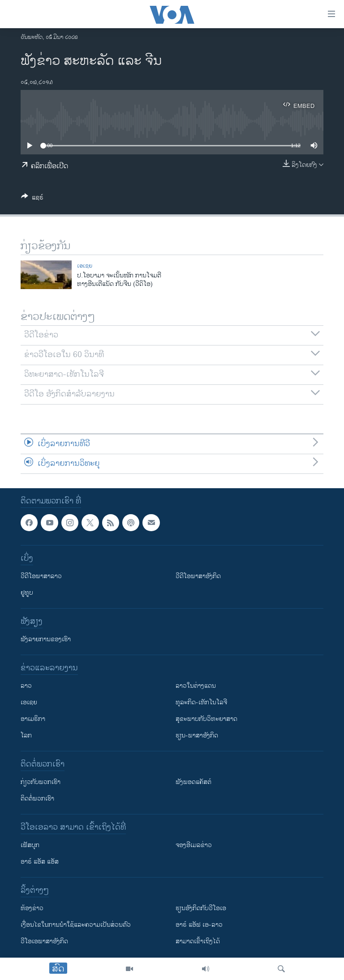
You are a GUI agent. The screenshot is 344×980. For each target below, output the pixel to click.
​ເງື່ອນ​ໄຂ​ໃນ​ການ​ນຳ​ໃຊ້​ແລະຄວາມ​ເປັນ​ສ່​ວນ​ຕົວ (76, 925)
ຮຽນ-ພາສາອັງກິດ (197, 735)
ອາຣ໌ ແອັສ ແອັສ (40, 862)
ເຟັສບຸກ (30, 845)
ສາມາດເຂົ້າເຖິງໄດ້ (198, 941)
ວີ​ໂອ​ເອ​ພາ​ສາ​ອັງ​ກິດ (44, 941)
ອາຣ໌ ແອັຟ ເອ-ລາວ (199, 925)
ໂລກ (26, 735)
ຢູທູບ (27, 593)
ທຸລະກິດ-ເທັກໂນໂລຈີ (201, 702)
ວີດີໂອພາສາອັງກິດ (198, 576)
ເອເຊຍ (85, 266)
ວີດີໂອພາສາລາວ (41, 576)
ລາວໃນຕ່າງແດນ (196, 686)
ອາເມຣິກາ (33, 719)
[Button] (32, 199)
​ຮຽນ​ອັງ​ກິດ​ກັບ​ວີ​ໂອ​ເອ (201, 908)
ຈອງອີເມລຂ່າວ (194, 845)
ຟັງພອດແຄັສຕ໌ (193, 782)
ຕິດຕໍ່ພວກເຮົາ (37, 799)
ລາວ (26, 686)
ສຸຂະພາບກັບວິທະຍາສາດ (206, 719)
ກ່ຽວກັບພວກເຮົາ (41, 782)
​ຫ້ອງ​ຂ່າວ (32, 908)
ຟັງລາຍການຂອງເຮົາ (46, 639)
